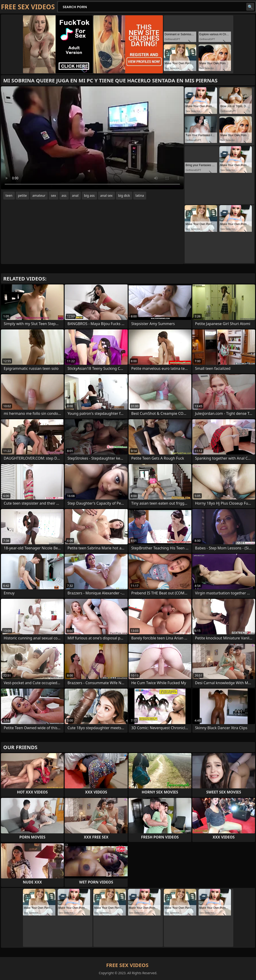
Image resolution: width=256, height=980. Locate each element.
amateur (39, 195)
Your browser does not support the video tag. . (92, 138)
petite (22, 195)
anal (75, 195)
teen (9, 195)
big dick (124, 195)
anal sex (106, 195)
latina (140, 195)
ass (64, 195)
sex (54, 195)
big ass (89, 195)
